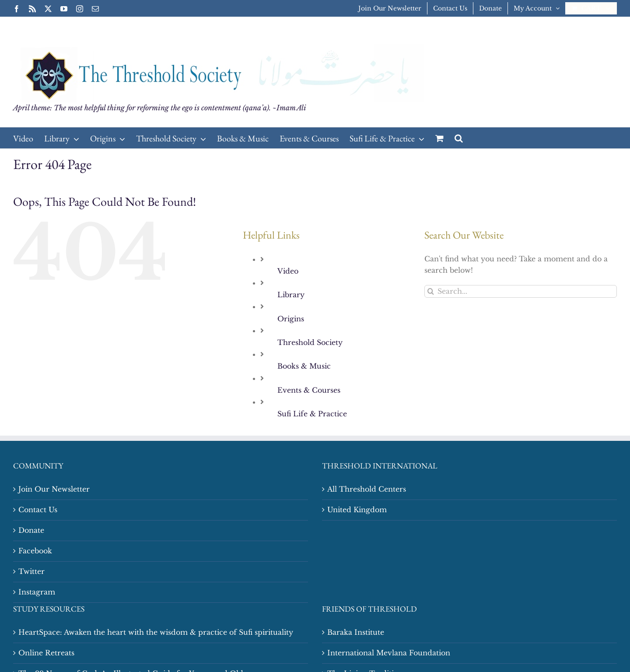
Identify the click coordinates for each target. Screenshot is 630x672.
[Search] (431, 291)
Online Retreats (46, 653)
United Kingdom (357, 510)
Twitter (31, 571)
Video (288, 271)
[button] (459, 138)
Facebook (35, 551)
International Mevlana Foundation (389, 653)
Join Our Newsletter (54, 489)
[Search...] (521, 291)
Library (291, 295)
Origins (291, 319)
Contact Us (38, 510)
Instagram (37, 592)
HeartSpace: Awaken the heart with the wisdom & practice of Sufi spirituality (156, 632)
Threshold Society (310, 342)
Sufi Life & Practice (312, 414)
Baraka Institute (356, 632)
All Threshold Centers (367, 489)
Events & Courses (309, 390)
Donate (31, 530)
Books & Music (304, 366)
